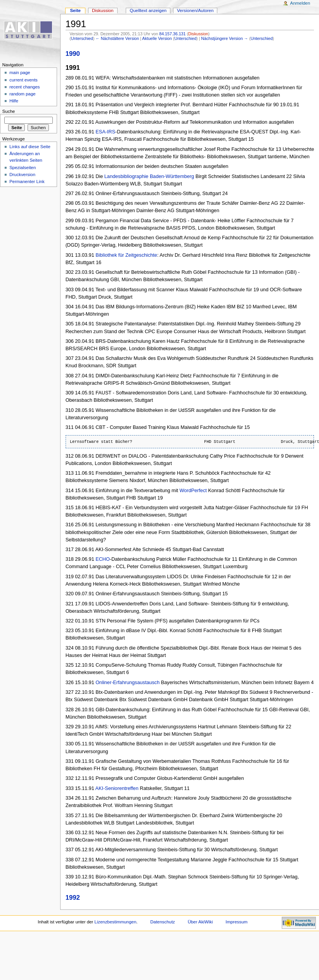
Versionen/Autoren (195, 10)
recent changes (24, 87)
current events (23, 80)
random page (23, 94)
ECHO (103, 559)
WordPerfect (193, 491)
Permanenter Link (27, 181)
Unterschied (82, 38)
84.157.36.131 (172, 34)
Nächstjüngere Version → (225, 38)
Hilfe (14, 101)
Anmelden (300, 3)
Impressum (237, 922)
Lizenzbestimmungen (115, 922)
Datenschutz (163, 922)
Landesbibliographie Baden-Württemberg (149, 176)
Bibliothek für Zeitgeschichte (126, 255)
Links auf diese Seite (30, 147)
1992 (73, 898)
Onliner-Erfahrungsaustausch (127, 683)
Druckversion (22, 175)
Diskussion (198, 34)
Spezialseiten (23, 168)
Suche (9, 111)
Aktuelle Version (157, 38)
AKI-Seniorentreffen (117, 788)
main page (20, 73)
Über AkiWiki (200, 922)
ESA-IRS (105, 132)
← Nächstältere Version (117, 38)
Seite (75, 10)
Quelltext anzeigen (148, 10)
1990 (73, 54)
